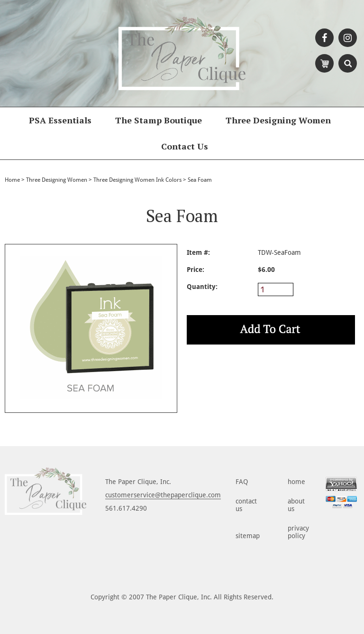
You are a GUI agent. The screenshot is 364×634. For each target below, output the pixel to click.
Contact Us (185, 146)
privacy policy (298, 532)
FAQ (242, 482)
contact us (246, 505)
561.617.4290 (126, 508)
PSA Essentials (60, 120)
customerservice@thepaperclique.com (163, 495)
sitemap (248, 536)
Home (12, 180)
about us (296, 505)
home (296, 482)
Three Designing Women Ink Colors (137, 180)
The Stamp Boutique (159, 120)
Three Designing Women (278, 120)
